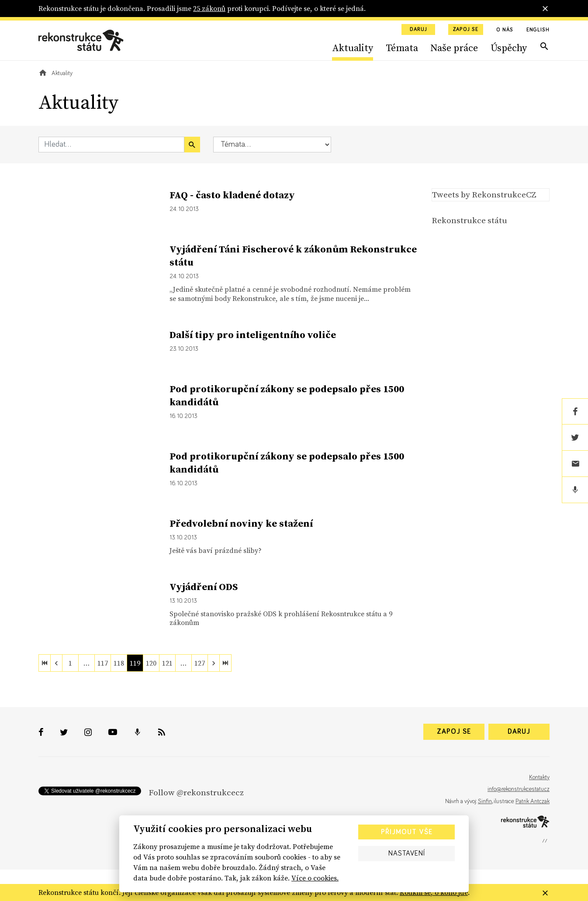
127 (200, 663)
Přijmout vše (407, 832)
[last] (225, 663)
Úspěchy (509, 48)
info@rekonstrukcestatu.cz (519, 789)
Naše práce (454, 48)
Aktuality (353, 48)
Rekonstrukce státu (469, 220)
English (538, 30)
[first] (45, 663)
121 (167, 663)
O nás (505, 30)
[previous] (56, 663)
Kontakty (539, 777)
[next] (214, 663)
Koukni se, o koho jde (434, 892)
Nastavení (407, 853)
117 (103, 663)
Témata (402, 48)
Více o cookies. (315, 878)
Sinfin (485, 801)
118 (119, 663)
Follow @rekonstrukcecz (196, 792)
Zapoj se (466, 30)
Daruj (419, 30)
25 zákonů (209, 8)
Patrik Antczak (533, 801)
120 (151, 663)
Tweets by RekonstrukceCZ (484, 194)
